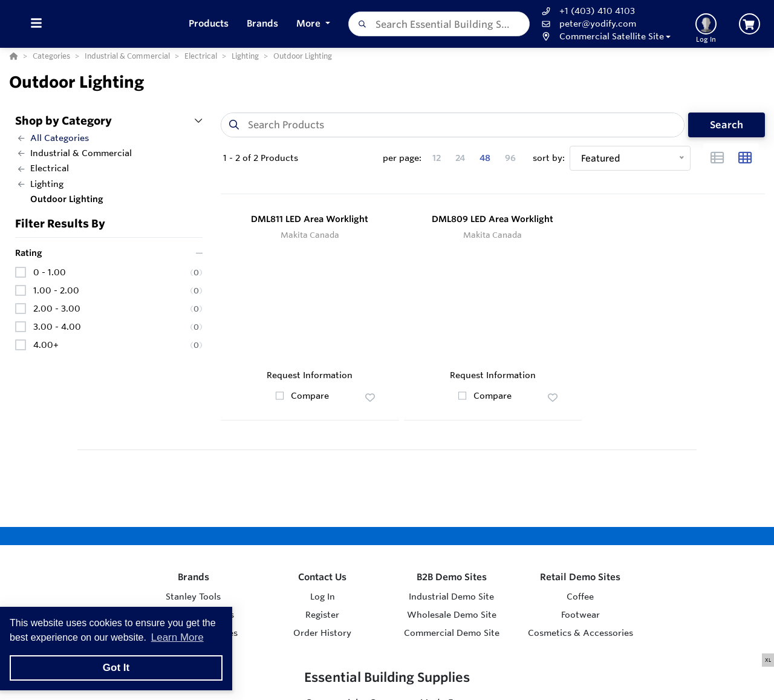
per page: (402, 158)
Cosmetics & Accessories (580, 633)
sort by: (549, 158)
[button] (605, 37)
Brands (193, 577)
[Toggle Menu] (36, 24)
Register (322, 615)
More (310, 23)
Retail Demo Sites (580, 577)
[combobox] (439, 24)
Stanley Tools (193, 597)
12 (437, 158)
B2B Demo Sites (452, 577)
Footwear (580, 615)
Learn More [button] (177, 637)
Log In (323, 597)
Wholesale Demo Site (452, 615)
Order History (322, 633)
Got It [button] (116, 668)
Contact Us (322, 577)
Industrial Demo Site (451, 597)
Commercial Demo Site (452, 633)
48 (485, 158)
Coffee (580, 597)
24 (460, 158)
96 (510, 158)
